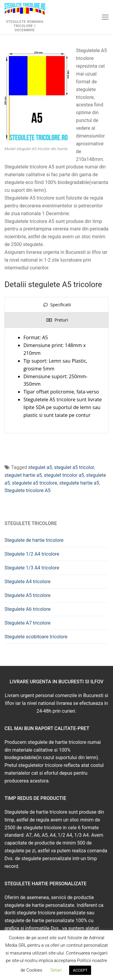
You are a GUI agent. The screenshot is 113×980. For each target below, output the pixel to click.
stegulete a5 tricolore (35, 483)
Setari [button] (56, 970)
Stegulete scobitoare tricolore (36, 637)
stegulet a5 (40, 467)
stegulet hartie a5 (23, 475)
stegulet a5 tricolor (74, 467)
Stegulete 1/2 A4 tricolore (32, 554)
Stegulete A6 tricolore (27, 609)
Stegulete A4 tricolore (27, 582)
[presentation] (56, 305)
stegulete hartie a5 (79, 483)
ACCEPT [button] (80, 970)
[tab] (56, 305)
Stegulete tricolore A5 (27, 490)
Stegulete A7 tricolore (27, 623)
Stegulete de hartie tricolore (34, 540)
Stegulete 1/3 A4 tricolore (32, 568)
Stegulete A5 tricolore (27, 595)
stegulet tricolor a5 (64, 475)
